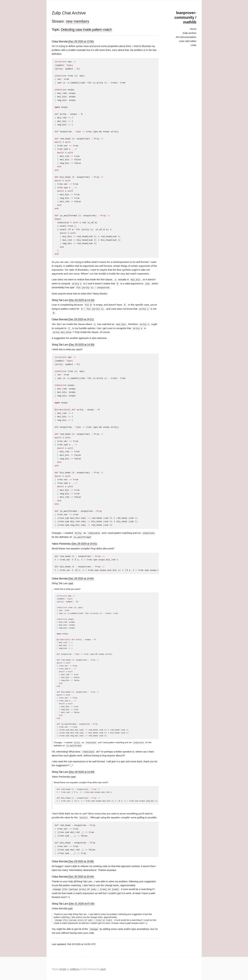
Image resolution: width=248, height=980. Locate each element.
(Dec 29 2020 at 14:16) (81, 300)
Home (193, 29)
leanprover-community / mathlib (185, 17)
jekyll (103, 968)
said (71, 582)
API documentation (186, 37)
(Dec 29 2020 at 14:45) (81, 577)
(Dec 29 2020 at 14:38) (81, 344)
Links (193, 45)
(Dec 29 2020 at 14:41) (84, 543)
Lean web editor (188, 41)
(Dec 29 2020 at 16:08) (81, 860)
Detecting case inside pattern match (86, 30)
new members (77, 21)
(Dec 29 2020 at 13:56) (81, 42)
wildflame (75, 968)
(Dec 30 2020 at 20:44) (81, 876)
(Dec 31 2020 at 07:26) (81, 902)
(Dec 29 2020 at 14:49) (81, 771)
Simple (63, 968)
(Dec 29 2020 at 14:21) (81, 319)
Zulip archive (189, 33)
